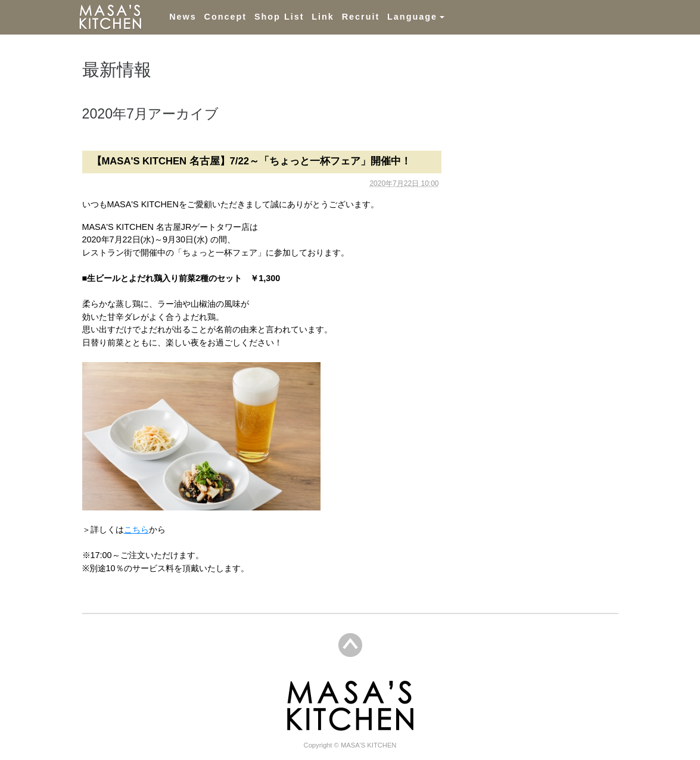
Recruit (361, 17)
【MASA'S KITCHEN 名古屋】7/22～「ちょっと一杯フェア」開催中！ (251, 161)
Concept (226, 17)
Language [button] (412, 17)
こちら (136, 529)
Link (323, 17)
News (183, 17)
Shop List (279, 17)
